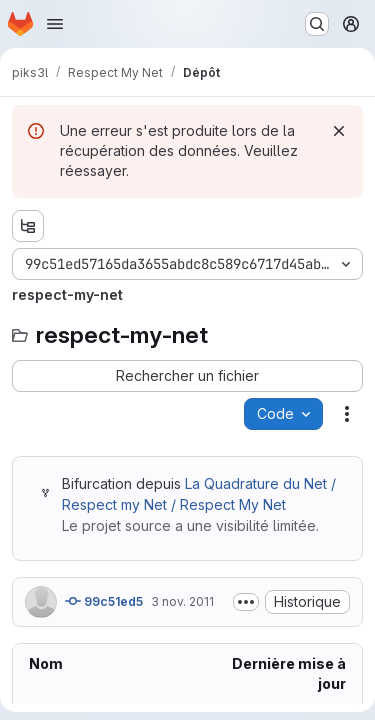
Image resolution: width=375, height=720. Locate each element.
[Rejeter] (339, 131)
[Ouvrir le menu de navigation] (55, 24)
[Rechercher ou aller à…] (317, 24)
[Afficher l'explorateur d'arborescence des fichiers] (28, 226)
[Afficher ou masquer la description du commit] (246, 602)
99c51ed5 (104, 601)
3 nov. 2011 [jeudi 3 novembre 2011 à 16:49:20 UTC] (182, 601)
